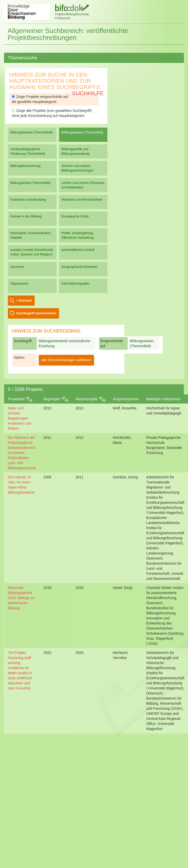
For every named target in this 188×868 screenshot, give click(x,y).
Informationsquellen (76, 283)
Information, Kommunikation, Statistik (31, 235)
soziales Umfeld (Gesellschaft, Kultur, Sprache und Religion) (32, 252)
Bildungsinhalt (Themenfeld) (31, 183)
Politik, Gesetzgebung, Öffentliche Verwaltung (78, 235)
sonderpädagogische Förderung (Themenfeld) (28, 151)
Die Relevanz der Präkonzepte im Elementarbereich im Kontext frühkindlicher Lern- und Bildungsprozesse (22, 453)
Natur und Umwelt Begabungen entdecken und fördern (20, 418)
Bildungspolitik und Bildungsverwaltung (76, 151)
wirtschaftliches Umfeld (78, 250)
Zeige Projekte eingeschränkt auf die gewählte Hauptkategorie (40, 99)
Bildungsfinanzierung (25, 166)
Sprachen (17, 267)
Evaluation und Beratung (28, 199)
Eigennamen (20, 283)
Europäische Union (75, 216)
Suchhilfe (88, 93)
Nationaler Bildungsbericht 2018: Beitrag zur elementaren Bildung (21, 598)
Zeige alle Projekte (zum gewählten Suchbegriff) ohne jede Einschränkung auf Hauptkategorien (52, 113)
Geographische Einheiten (80, 267)
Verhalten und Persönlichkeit (82, 199)
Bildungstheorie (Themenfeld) (32, 132)
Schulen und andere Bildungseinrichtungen (77, 168)
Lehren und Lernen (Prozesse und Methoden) (83, 185)
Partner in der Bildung (26, 216)
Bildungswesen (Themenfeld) (82, 132)
